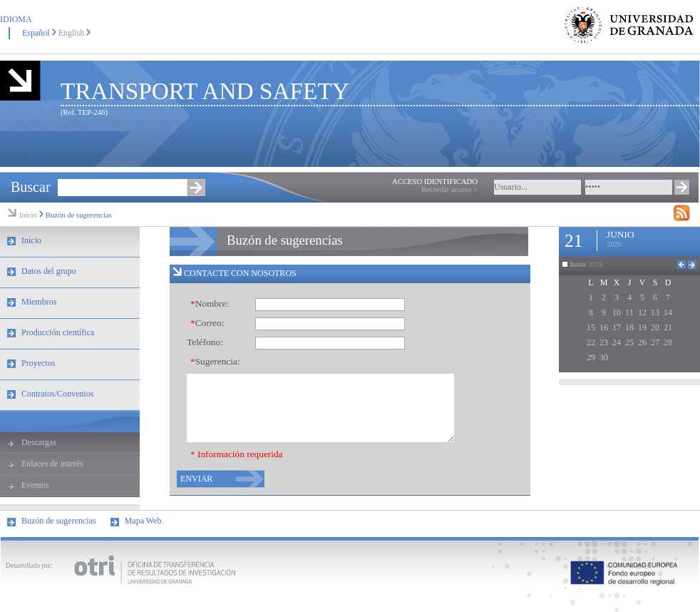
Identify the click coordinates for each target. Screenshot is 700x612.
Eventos (35, 485)
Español (36, 33)
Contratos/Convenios (57, 394)
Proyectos (38, 363)
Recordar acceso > (449, 189)
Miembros (39, 302)
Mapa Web (143, 521)
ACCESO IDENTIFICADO (435, 182)
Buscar (31, 187)
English (72, 33)
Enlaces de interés (52, 464)
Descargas (39, 442)
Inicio (28, 215)
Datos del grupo (49, 271)
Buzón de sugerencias (79, 215)
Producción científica (58, 332)
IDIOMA (16, 19)
